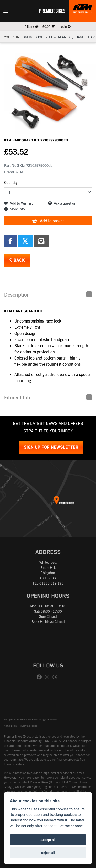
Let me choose (71, 826)
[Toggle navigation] (6, 11)
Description (17, 294)
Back (17, 260)
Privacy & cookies (28, 726)
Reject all (48, 853)
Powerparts (59, 37)
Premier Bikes (52, 11)
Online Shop (33, 37)
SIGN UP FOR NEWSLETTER (51, 447)
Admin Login (10, 726)
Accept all (48, 840)
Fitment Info (18, 397)
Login (66, 26)
